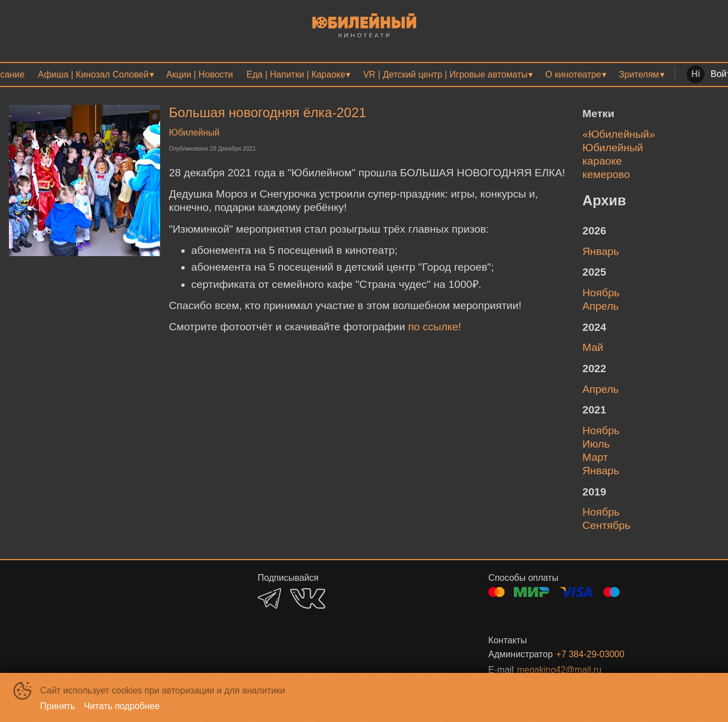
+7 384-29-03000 (590, 654)
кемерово (606, 174)
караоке (602, 161)
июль (596, 444)
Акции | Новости (200, 74)
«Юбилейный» (619, 134)
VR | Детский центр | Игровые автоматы (445, 74)
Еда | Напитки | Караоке (296, 74)
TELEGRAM (269, 598)
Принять (58, 706)
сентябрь (606, 525)
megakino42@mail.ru (559, 670)
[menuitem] (95, 74)
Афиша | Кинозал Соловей (93, 74)
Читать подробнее (122, 706)
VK (308, 598)
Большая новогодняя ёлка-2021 (268, 112)
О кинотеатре (573, 74)
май (593, 347)
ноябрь (601, 293)
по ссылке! (434, 327)
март (595, 457)
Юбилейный (194, 133)
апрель (601, 306)
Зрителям (639, 74)
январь (601, 251)
